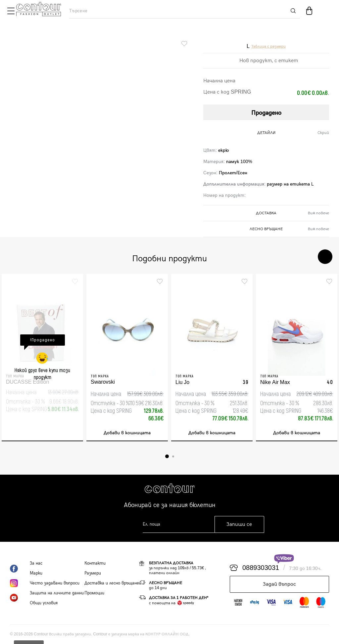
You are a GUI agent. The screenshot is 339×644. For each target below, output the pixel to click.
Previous (305, 257)
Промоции (94, 593)
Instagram (20, 583)
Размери (93, 573)
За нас (36, 563)
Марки (36, 573)
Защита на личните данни (57, 593)
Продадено (266, 113)
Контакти (95, 563)
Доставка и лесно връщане (112, 583)
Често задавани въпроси (55, 583)
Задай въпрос (279, 584)
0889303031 (261, 568)
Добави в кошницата (127, 433)
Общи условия (44, 603)
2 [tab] (173, 456)
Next (325, 257)
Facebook (20, 569)
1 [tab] (167, 456)
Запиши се (239, 524)
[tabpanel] (42, 358)
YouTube (20, 598)
